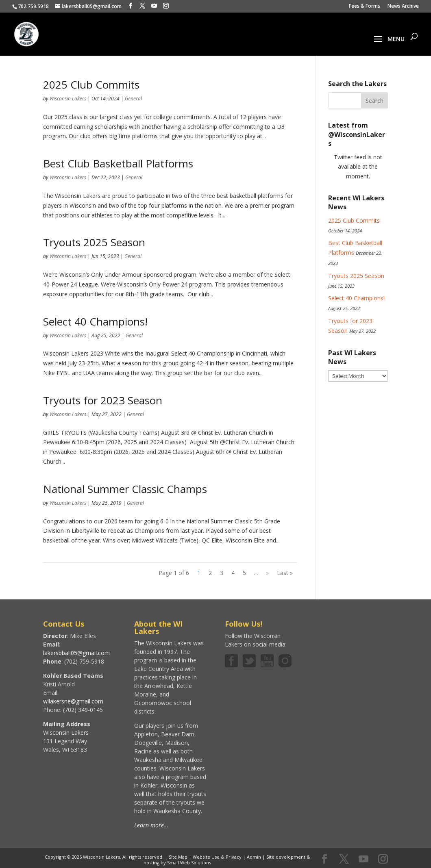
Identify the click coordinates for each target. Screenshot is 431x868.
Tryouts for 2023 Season (103, 400)
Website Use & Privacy (217, 857)
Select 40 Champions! (95, 321)
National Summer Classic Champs (125, 489)
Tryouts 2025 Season (94, 242)
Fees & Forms (365, 7)
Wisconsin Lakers (68, 99)
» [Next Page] (267, 573)
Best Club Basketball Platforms (118, 163)
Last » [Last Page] (285, 573)
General (133, 99)
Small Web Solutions (189, 863)
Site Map (178, 857)
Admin (254, 857)
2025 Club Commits (91, 85)
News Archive (403, 7)
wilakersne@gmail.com (73, 701)
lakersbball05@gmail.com (76, 653)
